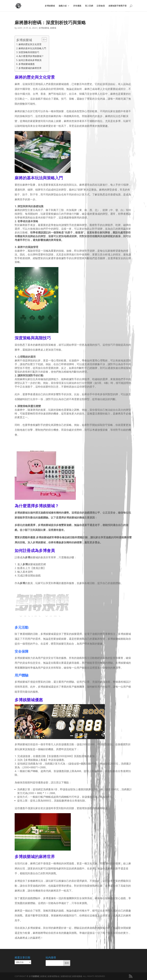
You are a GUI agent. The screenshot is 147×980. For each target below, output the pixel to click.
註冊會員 (101, 6)
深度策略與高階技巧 (29, 52)
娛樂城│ (37, 976)
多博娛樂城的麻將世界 (30, 68)
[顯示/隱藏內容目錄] (43, 40)
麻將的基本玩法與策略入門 (32, 48)
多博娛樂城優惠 (27, 64)
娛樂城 (53, 28)
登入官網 (89, 6)
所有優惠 (77, 6)
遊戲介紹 (63, 6)
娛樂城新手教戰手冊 (118, 6)
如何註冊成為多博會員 (30, 60)
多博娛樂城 (50, 6)
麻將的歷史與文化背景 (30, 44)
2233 (20, 28)
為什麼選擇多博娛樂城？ (31, 56)
